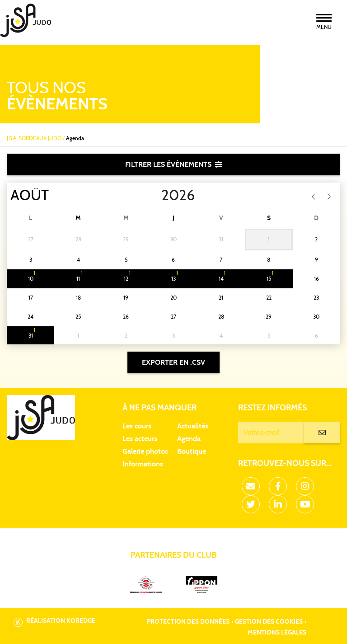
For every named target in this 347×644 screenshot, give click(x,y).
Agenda (189, 439)
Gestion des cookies (269, 622)
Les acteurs (140, 439)
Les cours (137, 426)
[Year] (154, 196)
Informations (143, 464)
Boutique (192, 451)
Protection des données (188, 622)
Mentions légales (277, 633)
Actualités (193, 426)
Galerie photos (145, 451)
